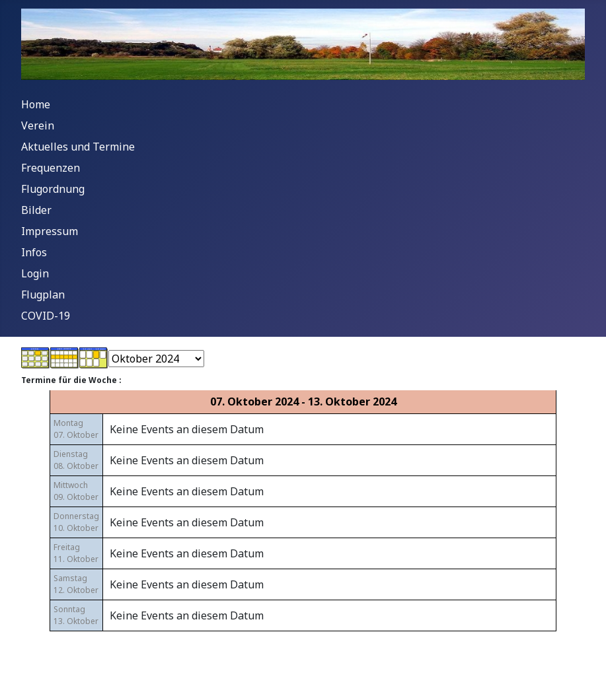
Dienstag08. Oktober (76, 460)
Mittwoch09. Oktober (76, 491)
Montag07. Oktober (76, 429)
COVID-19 (46, 316)
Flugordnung (53, 189)
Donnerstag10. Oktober (76, 522)
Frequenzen (51, 168)
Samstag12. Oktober (76, 584)
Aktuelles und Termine (78, 147)
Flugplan (43, 295)
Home (36, 104)
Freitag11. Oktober (76, 553)
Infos (34, 252)
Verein (38, 125)
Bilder (36, 210)
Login (35, 273)
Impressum (50, 231)
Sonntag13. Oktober (76, 615)
